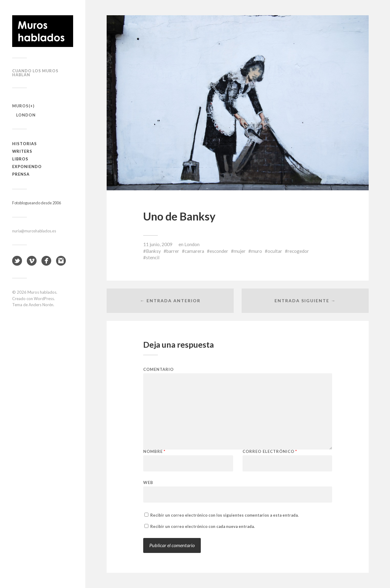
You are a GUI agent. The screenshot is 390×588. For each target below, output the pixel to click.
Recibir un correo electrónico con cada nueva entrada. (202, 526)
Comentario (158, 369)
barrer (173, 251)
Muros (20, 106)
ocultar (275, 251)
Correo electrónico (270, 452)
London (26, 115)
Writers (22, 151)
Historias (25, 144)
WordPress (44, 299)
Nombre (154, 452)
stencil (153, 257)
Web (148, 482)
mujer (240, 251)
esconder (219, 251)
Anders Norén (41, 305)
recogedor (298, 251)
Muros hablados (42, 292)
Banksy (153, 251)
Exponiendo (27, 167)
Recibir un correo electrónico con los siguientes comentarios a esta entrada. (224, 515)
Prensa (21, 174)
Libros (20, 159)
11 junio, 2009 (158, 244)
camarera (194, 251)
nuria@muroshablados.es (34, 231)
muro (257, 251)
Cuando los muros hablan (35, 73)
